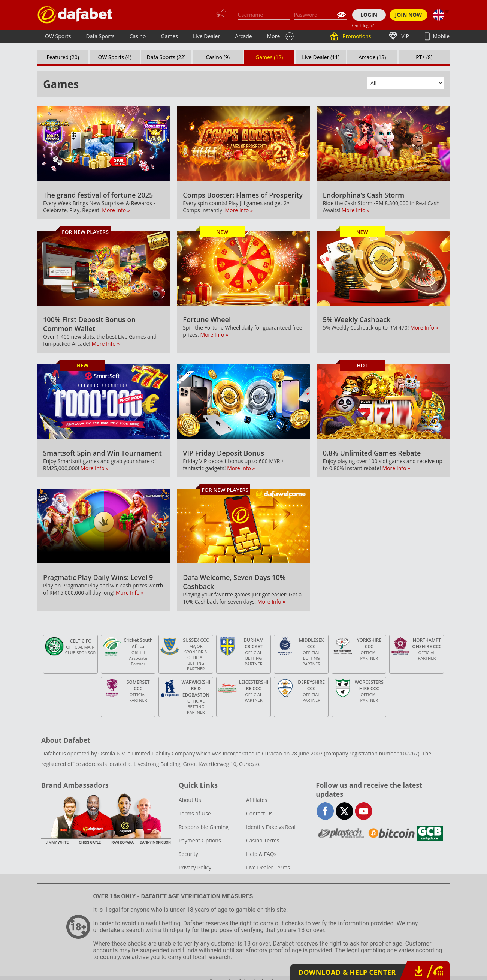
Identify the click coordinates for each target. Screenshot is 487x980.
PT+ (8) (424, 57)
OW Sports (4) (115, 57)
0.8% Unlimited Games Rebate (372, 453)
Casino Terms (263, 840)
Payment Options (200, 840)
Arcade (243, 36)
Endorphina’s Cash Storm (364, 195)
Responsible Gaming (204, 827)
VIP (405, 36)
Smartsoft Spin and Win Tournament (102, 453)
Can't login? (363, 25)
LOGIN (369, 15)
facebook (325, 811)
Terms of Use (195, 813)
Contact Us (259, 813)
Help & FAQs (261, 854)
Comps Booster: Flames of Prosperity (243, 195)
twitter (344, 811)
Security (188, 854)
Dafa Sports (100, 36)
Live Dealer (206, 36)
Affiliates (257, 800)
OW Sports (58, 36)
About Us (190, 800)
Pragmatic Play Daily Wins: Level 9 (98, 577)
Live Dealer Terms (268, 867)
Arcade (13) (372, 57)
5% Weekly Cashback (357, 319)
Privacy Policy (195, 867)
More (274, 36)
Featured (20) (63, 57)
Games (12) (269, 57)
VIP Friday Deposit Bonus (223, 453)
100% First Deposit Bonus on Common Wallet (89, 324)
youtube (364, 811)
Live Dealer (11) (321, 57)
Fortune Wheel (207, 319)
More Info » (116, 210)
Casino (138, 36)
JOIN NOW (409, 15)
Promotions (356, 36)
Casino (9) (218, 57)
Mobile (441, 36)
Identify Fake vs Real (271, 827)
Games (169, 36)
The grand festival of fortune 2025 (98, 195)
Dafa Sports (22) (166, 57)
